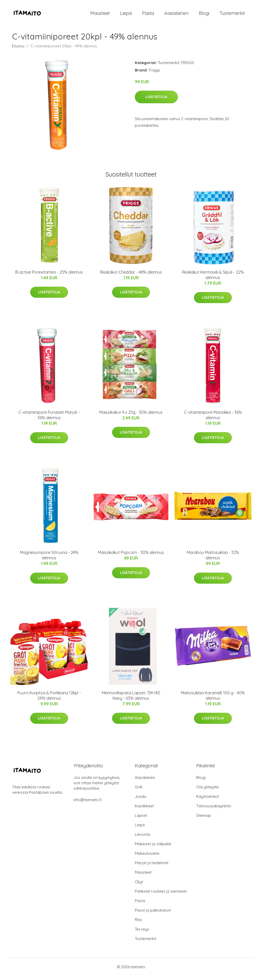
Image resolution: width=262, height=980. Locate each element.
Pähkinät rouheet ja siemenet (161, 896)
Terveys (142, 933)
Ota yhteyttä (207, 791)
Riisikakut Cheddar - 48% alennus (131, 276)
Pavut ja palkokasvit (153, 915)
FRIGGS (188, 67)
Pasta (148, 15)
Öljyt (139, 886)
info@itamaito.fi (88, 804)
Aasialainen (176, 15)
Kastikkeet (144, 810)
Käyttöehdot (208, 801)
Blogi (204, 15)
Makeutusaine (147, 858)
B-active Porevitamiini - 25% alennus (49, 276)
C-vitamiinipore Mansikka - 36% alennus (213, 419)
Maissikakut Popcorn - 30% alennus (131, 557)
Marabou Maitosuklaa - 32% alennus (213, 560)
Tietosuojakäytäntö (214, 810)
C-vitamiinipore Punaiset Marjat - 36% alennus (49, 419)
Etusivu (18, 50)
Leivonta (143, 839)
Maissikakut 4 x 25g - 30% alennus (131, 417)
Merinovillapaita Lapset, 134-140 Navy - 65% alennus (131, 700)
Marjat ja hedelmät (152, 867)
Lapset (141, 820)
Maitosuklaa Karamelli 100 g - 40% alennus (213, 700)
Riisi (138, 924)
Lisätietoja (156, 101)
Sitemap (204, 820)
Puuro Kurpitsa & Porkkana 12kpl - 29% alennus (49, 700)
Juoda (140, 801)
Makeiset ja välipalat (153, 848)
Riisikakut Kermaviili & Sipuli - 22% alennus (213, 279)
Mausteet (100, 15)
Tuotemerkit (232, 15)
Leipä (126, 15)
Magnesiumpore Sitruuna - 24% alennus (49, 560)
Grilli (139, 791)
